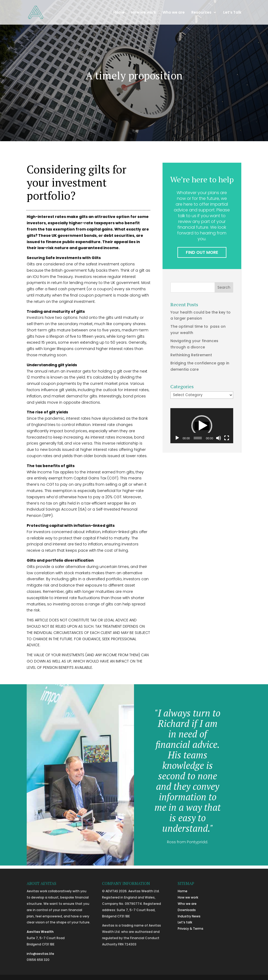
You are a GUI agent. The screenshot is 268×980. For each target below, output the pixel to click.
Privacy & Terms (191, 929)
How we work (144, 13)
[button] (202, 426)
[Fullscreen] (227, 438)
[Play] (177, 438)
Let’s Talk (232, 13)
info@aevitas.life (40, 954)
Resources (201, 13)
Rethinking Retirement (191, 355)
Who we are (174, 13)
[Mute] (219, 438)
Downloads (187, 910)
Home (119, 13)
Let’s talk (185, 922)
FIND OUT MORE (202, 252)
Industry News (189, 916)
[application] (202, 426)
